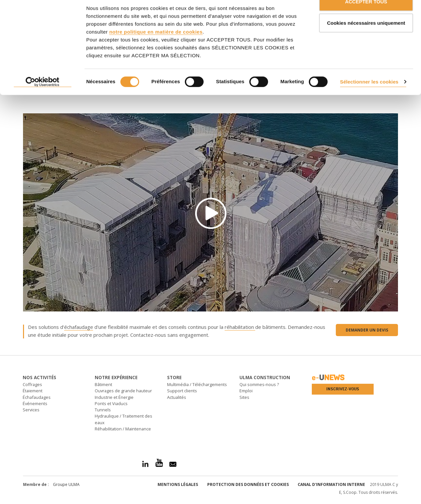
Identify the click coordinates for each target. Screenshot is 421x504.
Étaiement (33, 391)
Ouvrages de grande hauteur (123, 391)
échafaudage (79, 327)
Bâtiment (103, 384)
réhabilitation (240, 327)
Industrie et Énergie (114, 397)
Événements (35, 403)
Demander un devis (367, 330)
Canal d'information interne (331, 484)
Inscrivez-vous (343, 389)
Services (31, 410)
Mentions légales (178, 484)
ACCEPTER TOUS (366, 17)
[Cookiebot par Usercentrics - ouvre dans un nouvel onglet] (43, 98)
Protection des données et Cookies (248, 484)
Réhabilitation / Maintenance (123, 429)
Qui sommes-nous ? (259, 384)
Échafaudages (37, 397)
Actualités (177, 397)
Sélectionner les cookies (369, 97)
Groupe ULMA (66, 484)
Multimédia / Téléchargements (197, 384)
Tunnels (103, 410)
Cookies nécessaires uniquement (366, 39)
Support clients (182, 391)
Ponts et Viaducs (111, 403)
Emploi (246, 391)
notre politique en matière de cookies (156, 47)
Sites (244, 397)
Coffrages (32, 384)
